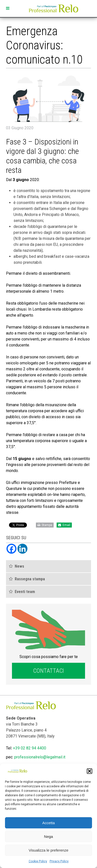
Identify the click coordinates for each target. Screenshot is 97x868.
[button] (90, 771)
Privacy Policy (59, 861)
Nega (49, 836)
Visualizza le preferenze (48, 850)
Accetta (48, 823)
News (19, 566)
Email (64, 525)
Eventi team (25, 592)
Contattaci (48, 671)
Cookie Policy (38, 861)
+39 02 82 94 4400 (30, 748)
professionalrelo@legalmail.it (40, 757)
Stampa (45, 525)
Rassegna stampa (30, 579)
